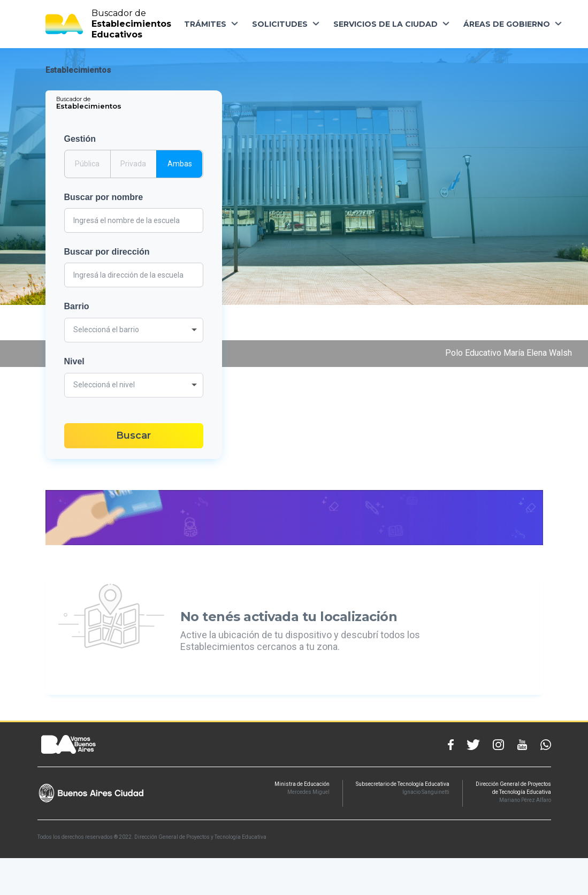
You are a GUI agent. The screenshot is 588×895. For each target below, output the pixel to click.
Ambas (180, 163)
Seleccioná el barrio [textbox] (106, 330)
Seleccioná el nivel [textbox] (104, 385)
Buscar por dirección (107, 252)
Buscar (133, 435)
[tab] (90, 103)
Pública (87, 163)
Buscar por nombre (104, 197)
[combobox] (134, 330)
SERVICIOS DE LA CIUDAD (385, 24)
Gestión (80, 139)
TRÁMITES (205, 24)
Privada (133, 163)
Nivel (74, 361)
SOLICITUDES (280, 24)
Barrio (77, 306)
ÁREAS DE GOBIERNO (507, 24)
